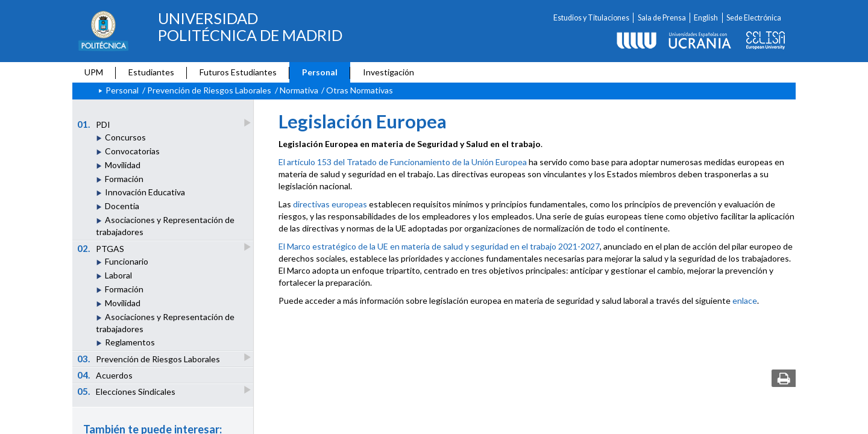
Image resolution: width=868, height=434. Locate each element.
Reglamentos (130, 342)
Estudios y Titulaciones (591, 18)
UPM (94, 72)
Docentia (122, 206)
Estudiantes (151, 72)
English (706, 18)
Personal (320, 72)
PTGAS (102, 248)
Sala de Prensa (662, 18)
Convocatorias (132, 151)
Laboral (118, 275)
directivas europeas (330, 204)
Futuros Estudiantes (238, 72)
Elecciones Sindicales (127, 391)
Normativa (299, 90)
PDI (95, 124)
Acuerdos (105, 375)
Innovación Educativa (145, 192)
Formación (124, 179)
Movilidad (123, 165)
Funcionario (127, 261)
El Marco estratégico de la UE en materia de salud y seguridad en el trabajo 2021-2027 (439, 246)
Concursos (125, 137)
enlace (745, 300)
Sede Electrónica (754, 18)
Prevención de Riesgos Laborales (209, 90)
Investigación (388, 72)
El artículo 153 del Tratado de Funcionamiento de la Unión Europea (403, 162)
